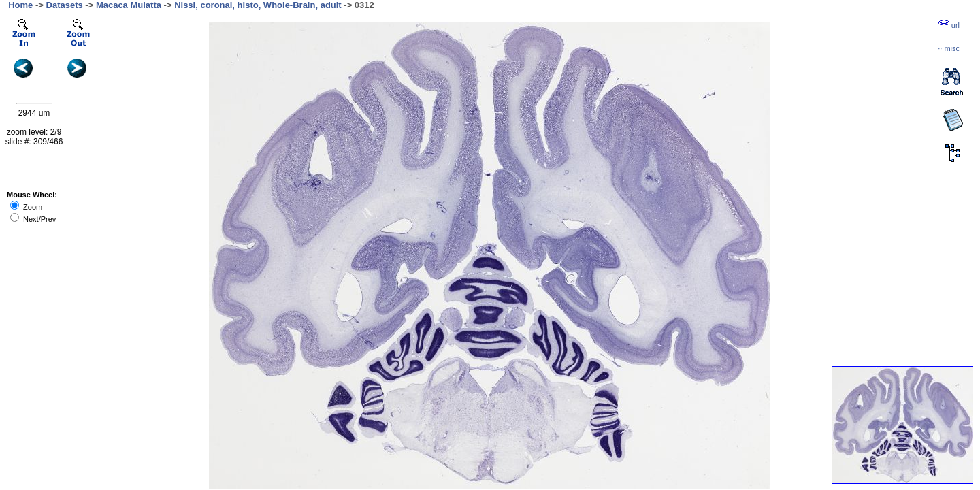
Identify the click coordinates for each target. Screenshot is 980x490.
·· (949, 48)
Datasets (65, 5)
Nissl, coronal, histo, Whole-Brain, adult (258, 5)
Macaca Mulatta (129, 5)
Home (20, 5)
